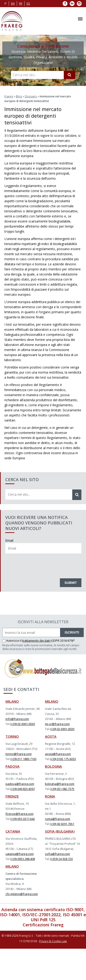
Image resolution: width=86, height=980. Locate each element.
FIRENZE (12, 796)
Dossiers (30, 96)
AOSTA (51, 736)
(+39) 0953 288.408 (23, 859)
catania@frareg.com (20, 854)
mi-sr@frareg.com (57, 724)
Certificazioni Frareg (43, 924)
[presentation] (40, 565)
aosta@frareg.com (58, 754)
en (13, 3)
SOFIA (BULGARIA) (60, 831)
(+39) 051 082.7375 (62, 789)
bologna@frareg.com (60, 784)
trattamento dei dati (36, 640)
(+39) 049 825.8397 (23, 789)
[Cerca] (69, 75)
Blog (19, 96)
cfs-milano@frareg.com (22, 894)
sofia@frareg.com (57, 854)
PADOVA (12, 766)
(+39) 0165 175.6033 (63, 759)
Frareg (9, 96)
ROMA (50, 796)
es (28, 3)
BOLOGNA (53, 766)
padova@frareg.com (20, 784)
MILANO (12, 701)
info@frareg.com (17, 719)
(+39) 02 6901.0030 (23, 724)
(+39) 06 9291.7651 (62, 824)
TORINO (12, 736)
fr (21, 3)
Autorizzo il (12, 640)
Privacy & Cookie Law (53, 941)
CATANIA (13, 831)
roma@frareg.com (58, 819)
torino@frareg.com (19, 754)
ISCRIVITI (72, 632)
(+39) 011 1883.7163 (23, 759)
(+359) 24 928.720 (61, 859)
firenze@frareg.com (19, 813)
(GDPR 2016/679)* (63, 640)
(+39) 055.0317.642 (23, 819)
